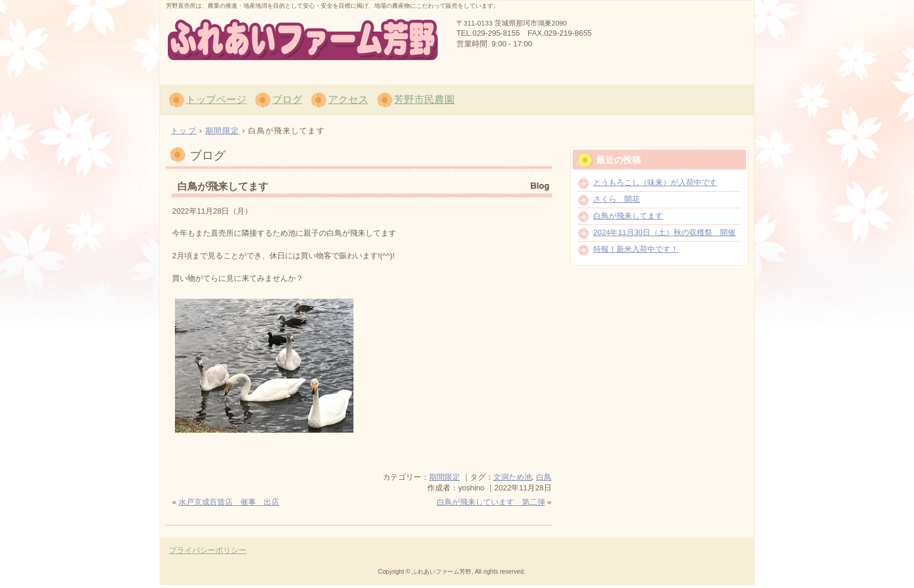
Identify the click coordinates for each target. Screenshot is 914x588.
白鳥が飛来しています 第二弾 (491, 502)
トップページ (216, 100)
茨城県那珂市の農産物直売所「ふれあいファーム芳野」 (303, 40)
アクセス (348, 100)
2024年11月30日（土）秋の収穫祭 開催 (664, 232)
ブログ (287, 100)
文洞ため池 (513, 477)
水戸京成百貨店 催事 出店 (229, 502)
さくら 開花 (616, 199)
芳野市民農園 (424, 100)
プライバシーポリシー (208, 550)
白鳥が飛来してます (223, 187)
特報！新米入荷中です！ (636, 249)
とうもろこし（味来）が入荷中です (655, 182)
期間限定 (445, 477)
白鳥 (544, 477)
